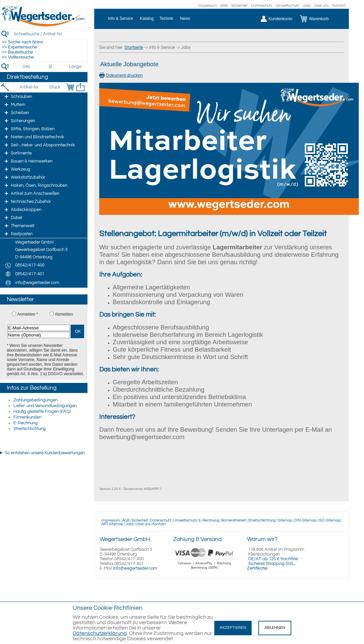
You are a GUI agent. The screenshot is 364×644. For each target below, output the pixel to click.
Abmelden (64, 314)
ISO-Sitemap (330, 520)
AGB (224, 6)
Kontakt (339, 6)
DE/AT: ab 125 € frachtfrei (273, 559)
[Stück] (55, 87)
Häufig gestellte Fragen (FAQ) (42, 412)
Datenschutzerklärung (100, 633)
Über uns (321, 6)
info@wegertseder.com (135, 568)
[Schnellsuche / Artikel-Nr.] (50, 34)
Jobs (306, 6)
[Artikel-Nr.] (29, 87)
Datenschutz (262, 6)
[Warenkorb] (319, 19)
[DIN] (26, 67)
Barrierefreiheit (234, 520)
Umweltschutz (287, 6)
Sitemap (285, 520)
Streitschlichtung (30, 429)
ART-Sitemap (112, 524)
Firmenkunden (27, 417)
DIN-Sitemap (305, 520)
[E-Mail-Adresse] (39, 328)
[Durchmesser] (51, 67)
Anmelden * (28, 314)
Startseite (134, 47)
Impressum (208, 6)
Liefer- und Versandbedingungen (45, 406)
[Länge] (75, 67)
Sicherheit (239, 6)
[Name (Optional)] (39, 335)
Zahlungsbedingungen (35, 400)
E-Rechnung (26, 423)
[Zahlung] (205, 570)
